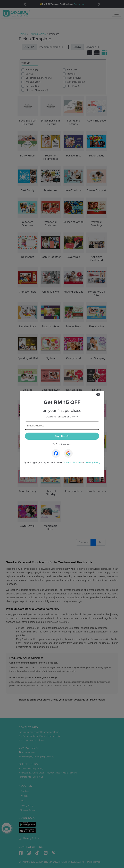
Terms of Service (72, 463)
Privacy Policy (93, 463)
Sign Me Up (62, 436)
